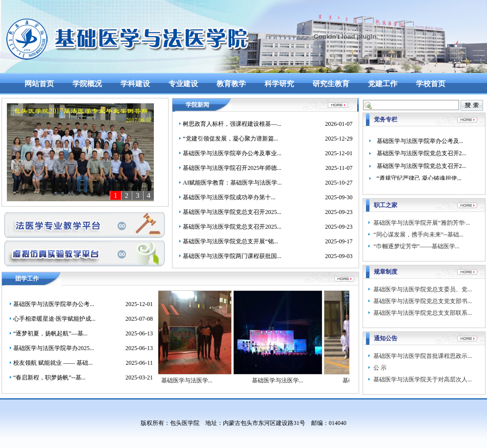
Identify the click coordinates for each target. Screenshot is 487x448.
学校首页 (431, 84)
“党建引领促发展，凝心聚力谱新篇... (230, 139)
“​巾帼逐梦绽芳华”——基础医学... (416, 246)
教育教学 (231, 84)
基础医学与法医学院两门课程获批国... (232, 256)
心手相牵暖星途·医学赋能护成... (54, 319)
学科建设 (135, 84)
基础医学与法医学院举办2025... (54, 348)
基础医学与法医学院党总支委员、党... (423, 289)
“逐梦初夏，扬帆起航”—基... (50, 333)
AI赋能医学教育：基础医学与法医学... (232, 183)
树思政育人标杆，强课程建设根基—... (232, 124)
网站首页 (39, 84)
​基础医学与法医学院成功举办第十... (229, 197)
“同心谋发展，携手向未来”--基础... (418, 235)
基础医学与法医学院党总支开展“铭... (230, 241)
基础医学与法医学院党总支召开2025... (232, 212)
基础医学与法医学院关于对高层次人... (423, 379)
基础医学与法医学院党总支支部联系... (423, 313)
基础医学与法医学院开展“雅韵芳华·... (422, 223)
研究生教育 (331, 84)
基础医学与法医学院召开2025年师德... (232, 168)
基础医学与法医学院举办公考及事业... (232, 153)
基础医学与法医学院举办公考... (54, 304)
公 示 (380, 368)
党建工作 (383, 84)
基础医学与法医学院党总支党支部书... (423, 301)
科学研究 (279, 84)
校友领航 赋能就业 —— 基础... (53, 363)
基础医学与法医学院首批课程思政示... (423, 356)
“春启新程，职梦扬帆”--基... (49, 377)
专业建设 (183, 84)
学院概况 (87, 84)
